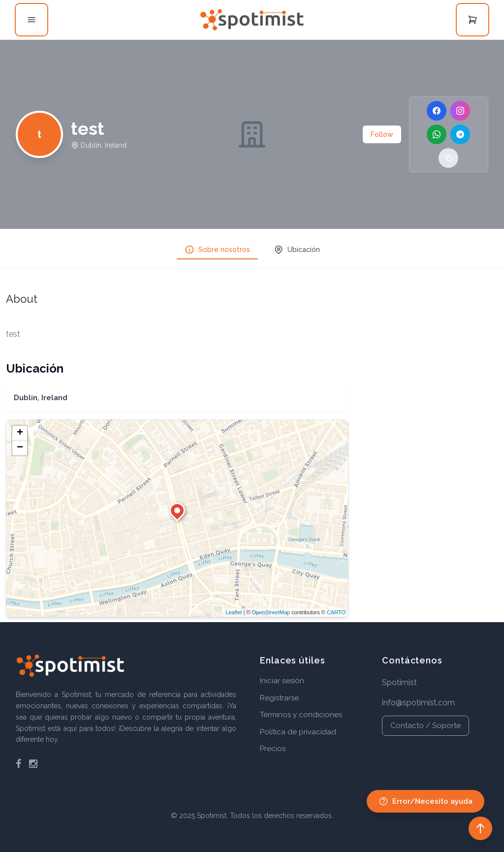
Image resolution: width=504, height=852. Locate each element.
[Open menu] (31, 20)
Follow (382, 134)
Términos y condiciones (301, 715)
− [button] (20, 448)
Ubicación (297, 250)
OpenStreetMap (271, 612)
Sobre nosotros (217, 250)
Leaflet (234, 612)
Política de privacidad (298, 732)
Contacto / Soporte (425, 726)
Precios (273, 749)
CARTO (336, 612)
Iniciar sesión (282, 681)
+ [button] (20, 433)
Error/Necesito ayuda (425, 801)
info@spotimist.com (418, 703)
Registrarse (279, 698)
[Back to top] (480, 828)
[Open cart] (472, 20)
